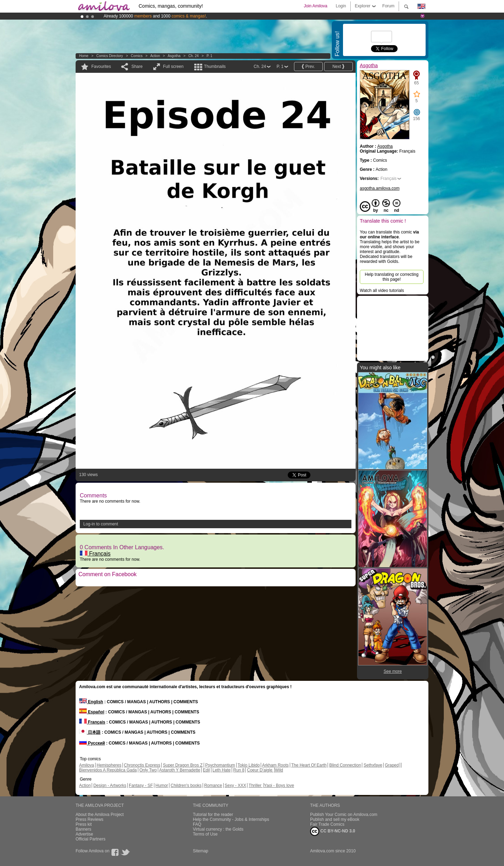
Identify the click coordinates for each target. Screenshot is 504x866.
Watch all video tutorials (382, 291)
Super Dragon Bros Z (183, 765)
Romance (213, 785)
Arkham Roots (275, 765)
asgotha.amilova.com (380, 188)
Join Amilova (316, 6)
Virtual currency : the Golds (218, 829)
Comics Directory (110, 56)
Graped (392, 765)
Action (155, 56)
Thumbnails (215, 67)
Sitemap (201, 851)
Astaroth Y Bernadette (180, 770)
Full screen (173, 67)
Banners (83, 829)
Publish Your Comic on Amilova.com (344, 815)
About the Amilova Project (100, 815)
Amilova (87, 765)
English (91, 702)
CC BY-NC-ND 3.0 (333, 831)
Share (137, 67)
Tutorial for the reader (213, 815)
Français (95, 554)
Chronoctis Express (142, 765)
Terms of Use (205, 834)
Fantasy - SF (141, 785)
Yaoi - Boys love (279, 785)
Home (84, 56)
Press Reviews (89, 819)
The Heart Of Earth (309, 765)
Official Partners (90, 839)
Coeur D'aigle (260, 770)
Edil (206, 770)
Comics (137, 56)
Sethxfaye (373, 765)
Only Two (148, 770)
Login (341, 6)
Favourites (101, 67)
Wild (279, 770)
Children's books (186, 785)
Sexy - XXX (235, 785)
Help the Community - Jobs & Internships (231, 819)
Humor (162, 785)
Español (92, 712)
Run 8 (239, 770)
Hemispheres (109, 765)
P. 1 (209, 56)
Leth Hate (222, 770)
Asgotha (174, 56)
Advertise (84, 834)
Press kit (84, 824)
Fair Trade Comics (327, 824)
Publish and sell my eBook (335, 819)
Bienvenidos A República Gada (108, 770)
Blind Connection (345, 765)
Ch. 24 (193, 56)
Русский (92, 743)
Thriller (255, 785)
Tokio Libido (249, 765)
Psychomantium (220, 765)
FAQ (197, 824)
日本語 (90, 732)
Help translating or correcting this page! (391, 277)
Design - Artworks (110, 785)
